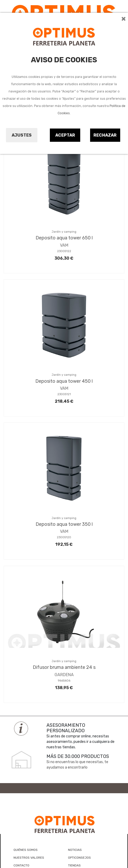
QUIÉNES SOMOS (26, 850)
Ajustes (22, 135)
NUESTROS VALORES (29, 858)
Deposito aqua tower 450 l (64, 381)
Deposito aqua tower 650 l (64, 238)
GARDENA (64, 675)
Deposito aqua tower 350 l (64, 524)
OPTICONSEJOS (79, 858)
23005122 (64, 251)
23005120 (64, 537)
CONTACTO (21, 865)
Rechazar (105, 135)
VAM (64, 245)
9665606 (64, 681)
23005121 (64, 394)
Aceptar (65, 135)
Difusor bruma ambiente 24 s (64, 667)
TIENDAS (74, 865)
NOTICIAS (75, 850)
